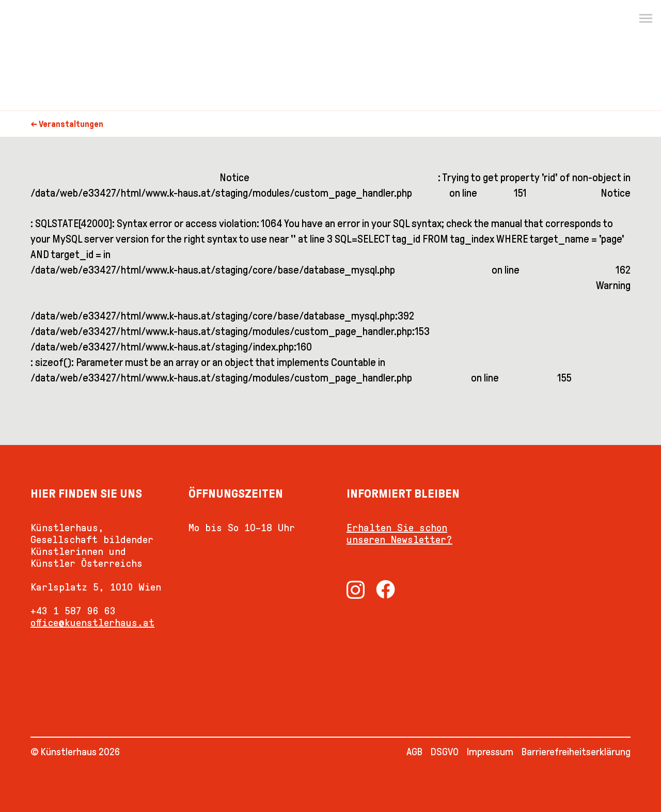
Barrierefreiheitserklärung (576, 752)
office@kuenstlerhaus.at (92, 623)
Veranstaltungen (71, 124)
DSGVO (445, 752)
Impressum (490, 752)
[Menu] (646, 19)
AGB (414, 752)
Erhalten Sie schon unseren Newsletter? (399, 534)
